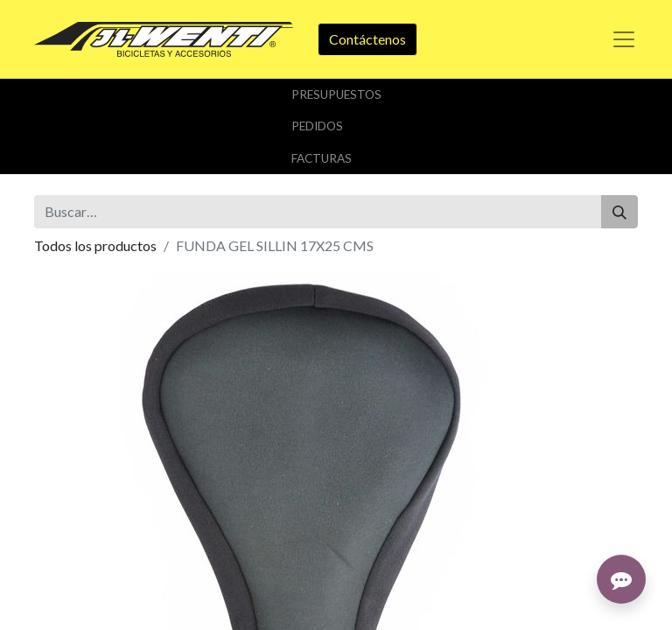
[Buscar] (619, 212)
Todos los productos (95, 245)
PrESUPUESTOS (336, 94)
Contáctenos (367, 39)
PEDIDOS (317, 126)
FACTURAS (322, 158)
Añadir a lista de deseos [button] (115, 419)
